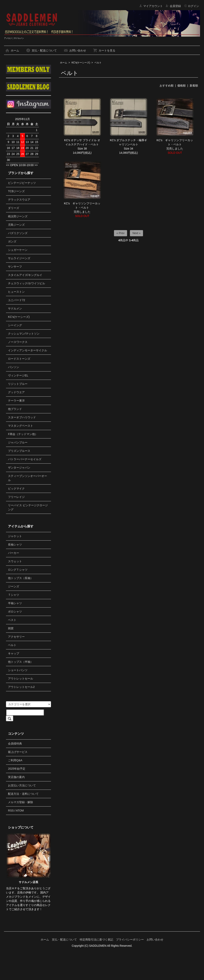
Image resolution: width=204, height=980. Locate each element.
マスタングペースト (21, 426)
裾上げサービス (18, 752)
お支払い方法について (22, 785)
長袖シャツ (15, 545)
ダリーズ (14, 208)
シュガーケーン (18, 250)
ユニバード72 (17, 300)
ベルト (98, 63)
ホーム (12, 50)
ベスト (12, 620)
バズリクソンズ (18, 233)
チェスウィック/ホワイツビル (26, 283)
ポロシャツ (15, 612)
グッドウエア (16, 392)
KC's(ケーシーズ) (81, 63)
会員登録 (173, 6)
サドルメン (15, 308)
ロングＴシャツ (18, 570)
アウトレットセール (21, 679)
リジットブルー (18, 384)
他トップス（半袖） (21, 662)
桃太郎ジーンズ (18, 216)
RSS (11, 811)
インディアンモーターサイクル (27, 350)
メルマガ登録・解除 (21, 802)
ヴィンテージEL (18, 375)
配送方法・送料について (23, 794)
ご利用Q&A (15, 760)
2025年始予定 (17, 769)
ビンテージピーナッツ (22, 183)
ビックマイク (16, 489)
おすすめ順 (167, 86)
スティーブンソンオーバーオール (27, 478)
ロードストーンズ (19, 359)
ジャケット (15, 536)
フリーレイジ (16, 497)
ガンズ (12, 241)
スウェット (15, 561)
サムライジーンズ (19, 258)
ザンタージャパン (19, 468)
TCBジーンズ (16, 191)
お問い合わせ (75, 50)
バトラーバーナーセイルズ (25, 459)
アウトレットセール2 (21, 687)
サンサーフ (15, 267)
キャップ (14, 653)
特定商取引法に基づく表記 (96, 940)
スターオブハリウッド (22, 417)
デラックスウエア (19, 200)
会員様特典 (15, 744)
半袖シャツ (15, 603)
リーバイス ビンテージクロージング (28, 507)
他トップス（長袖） (21, 578)
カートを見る (104, 50)
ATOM (20, 811)
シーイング (15, 325)
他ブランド (15, 409)
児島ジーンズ (16, 225)
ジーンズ (14, 586)
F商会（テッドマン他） (23, 434)
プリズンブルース (19, 451)
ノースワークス (18, 342)
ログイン (191, 6)
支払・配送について (41, 50)
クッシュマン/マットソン (24, 334)
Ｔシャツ (14, 595)
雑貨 (11, 628)
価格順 (181, 86)
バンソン (14, 367)
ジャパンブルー (18, 442)
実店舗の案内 (16, 777)
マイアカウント (151, 6)
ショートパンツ (18, 670)
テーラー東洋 (16, 401)
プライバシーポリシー (130, 940)
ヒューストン (16, 292)
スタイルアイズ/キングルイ (25, 275)
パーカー (14, 553)
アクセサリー (16, 637)
